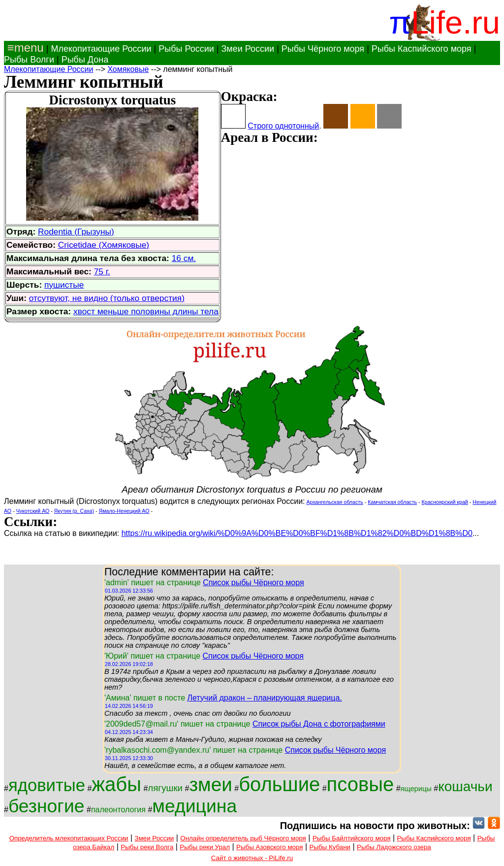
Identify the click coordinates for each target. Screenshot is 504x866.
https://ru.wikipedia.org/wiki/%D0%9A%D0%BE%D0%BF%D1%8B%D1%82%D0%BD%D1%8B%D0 (297, 533)
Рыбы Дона (85, 60)
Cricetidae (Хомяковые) (104, 245)
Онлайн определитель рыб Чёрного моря (243, 838)
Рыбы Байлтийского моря (352, 838)
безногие (47, 806)
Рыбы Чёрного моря (323, 49)
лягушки (165, 788)
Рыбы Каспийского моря (422, 49)
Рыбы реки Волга (147, 847)
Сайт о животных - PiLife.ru (252, 858)
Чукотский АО (33, 511)
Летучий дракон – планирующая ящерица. (264, 698)
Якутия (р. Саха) (74, 511)
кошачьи (465, 786)
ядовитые (47, 785)
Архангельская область (335, 502)
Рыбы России (186, 49)
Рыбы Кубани (330, 847)
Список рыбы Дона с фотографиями (319, 724)
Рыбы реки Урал (205, 847)
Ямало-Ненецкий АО (124, 511)
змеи (210, 784)
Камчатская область (392, 502)
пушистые (64, 285)
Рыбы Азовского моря (269, 847)
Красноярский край (445, 502)
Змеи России (248, 49)
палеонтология (118, 810)
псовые (361, 784)
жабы (116, 784)
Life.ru (456, 22)
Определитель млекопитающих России (69, 838)
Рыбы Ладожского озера (394, 847)
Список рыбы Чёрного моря (253, 583)
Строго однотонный (283, 126)
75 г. (102, 271)
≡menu (24, 48)
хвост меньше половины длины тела (146, 311)
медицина (194, 806)
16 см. (184, 258)
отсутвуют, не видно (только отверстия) (107, 298)
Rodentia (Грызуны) (76, 232)
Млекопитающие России (101, 49)
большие (279, 784)
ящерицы (416, 789)
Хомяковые (128, 69)
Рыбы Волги (29, 60)
